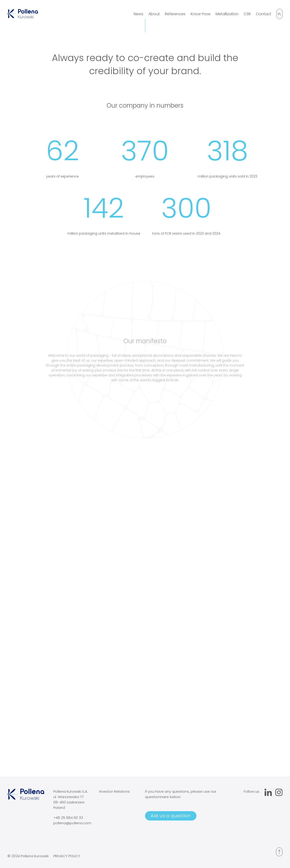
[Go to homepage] (23, 17)
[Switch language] (279, 14)
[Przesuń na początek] (279, 852)
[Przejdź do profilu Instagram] (279, 793)
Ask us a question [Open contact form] (171, 816)
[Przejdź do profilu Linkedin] (268, 793)
